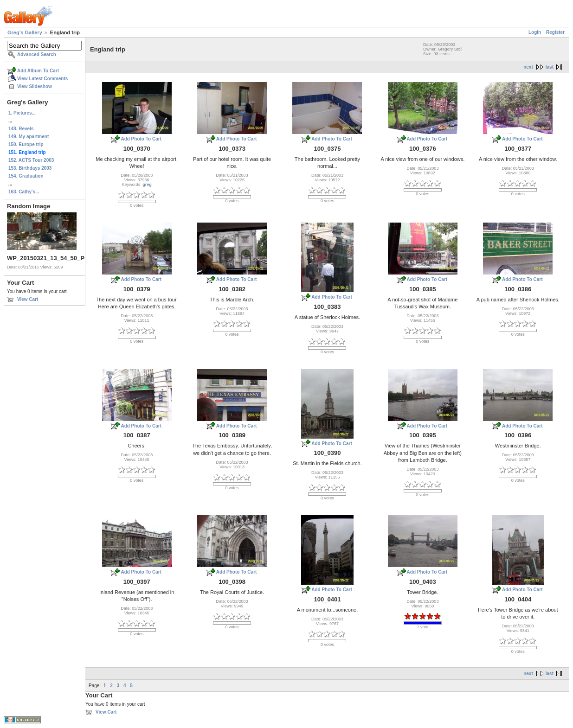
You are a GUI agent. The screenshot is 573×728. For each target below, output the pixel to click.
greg (147, 185)
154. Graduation (26, 176)
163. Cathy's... (24, 192)
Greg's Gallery (25, 32)
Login (535, 32)
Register (555, 32)
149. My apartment (29, 137)
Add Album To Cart (38, 71)
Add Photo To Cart (141, 139)
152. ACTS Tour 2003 (31, 160)
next (528, 67)
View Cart (28, 299)
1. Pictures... (22, 113)
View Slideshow (35, 86)
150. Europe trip (26, 144)
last (550, 67)
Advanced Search (37, 54)
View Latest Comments (42, 79)
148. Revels (21, 129)
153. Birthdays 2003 (30, 168)
